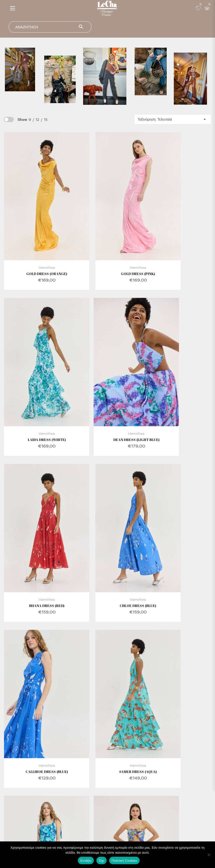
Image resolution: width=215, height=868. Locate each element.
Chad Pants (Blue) (37, 653)
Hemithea (37, 238)
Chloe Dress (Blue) (177, 380)
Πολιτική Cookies (124, 861)
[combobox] (173, 119)
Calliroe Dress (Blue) (37, 517)
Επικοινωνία (56, 812)
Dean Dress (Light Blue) (37, 380)
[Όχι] (209, 855)
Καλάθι (56, 830)
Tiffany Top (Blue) (177, 653)
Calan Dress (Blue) (107, 653)
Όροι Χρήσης (164, 812)
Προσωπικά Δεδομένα (164, 830)
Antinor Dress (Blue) (177, 517)
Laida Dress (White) (177, 244)
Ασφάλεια (164, 803)
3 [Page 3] (94, 682)
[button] (13, 8)
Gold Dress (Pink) (107, 244)
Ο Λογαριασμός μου (56, 821)
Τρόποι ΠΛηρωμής (164, 821)
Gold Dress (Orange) (37, 244)
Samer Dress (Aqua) (107, 517)
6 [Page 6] (131, 682)
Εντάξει (86, 861)
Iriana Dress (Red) (107, 380)
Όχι (101, 861)
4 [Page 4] (106, 682)
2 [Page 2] (82, 682)
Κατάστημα (56, 803)
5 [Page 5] (119, 682)
